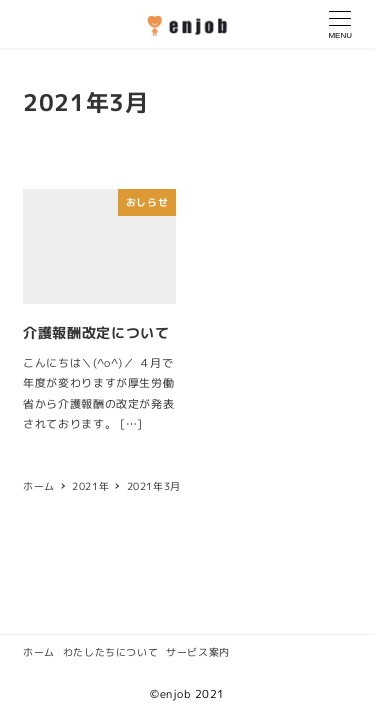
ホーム (39, 652)
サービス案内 (198, 652)
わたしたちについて (111, 652)
